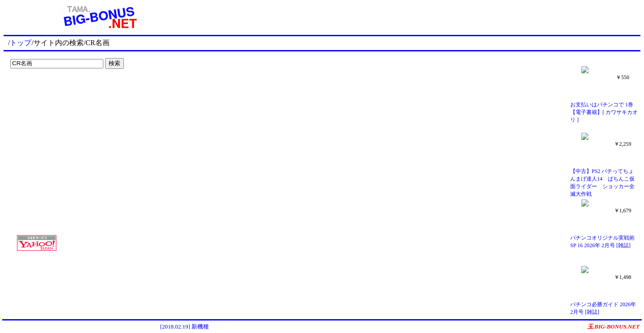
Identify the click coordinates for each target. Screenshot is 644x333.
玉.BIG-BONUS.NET (613, 327)
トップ (21, 43)
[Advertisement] (63, 90)
